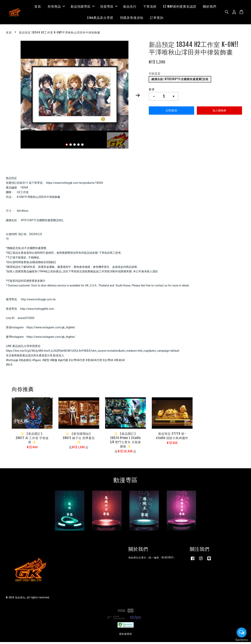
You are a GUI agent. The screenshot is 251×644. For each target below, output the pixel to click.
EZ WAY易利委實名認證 (180, 7)
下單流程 (150, 7)
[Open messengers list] (242, 632)
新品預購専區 (83, 7)
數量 (152, 91)
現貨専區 (109, 7)
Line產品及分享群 (100, 19)
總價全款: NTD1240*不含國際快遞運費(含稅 (180, 81)
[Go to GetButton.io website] (242, 640)
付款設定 (155, 76)
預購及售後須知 (132, 19)
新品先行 (130, 7)
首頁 (38, 7)
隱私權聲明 (126, 636)
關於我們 (210, 7)
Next (138, 97)
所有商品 (56, 7)
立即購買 (171, 112)
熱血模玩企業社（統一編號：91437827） (152, 560)
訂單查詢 (157, 19)
